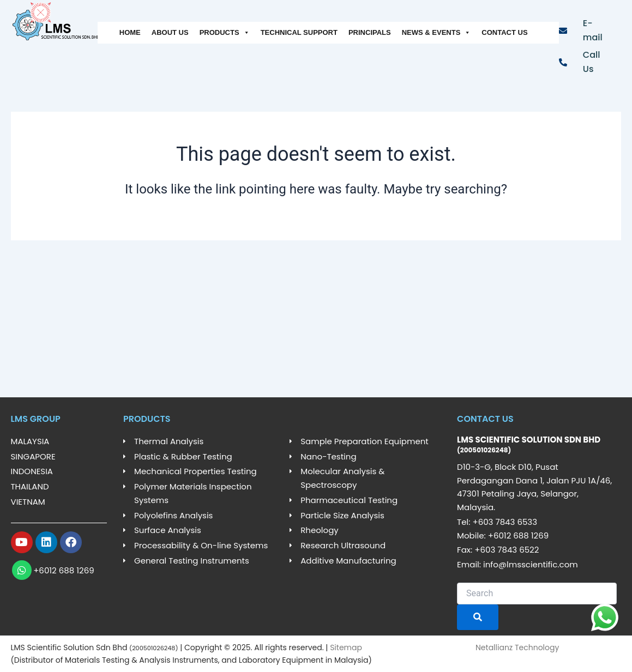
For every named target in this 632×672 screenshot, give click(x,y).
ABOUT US (170, 32)
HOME (130, 32)
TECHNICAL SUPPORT (299, 32)
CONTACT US (504, 32)
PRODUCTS (225, 33)
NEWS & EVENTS (437, 33)
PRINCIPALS (370, 32)
